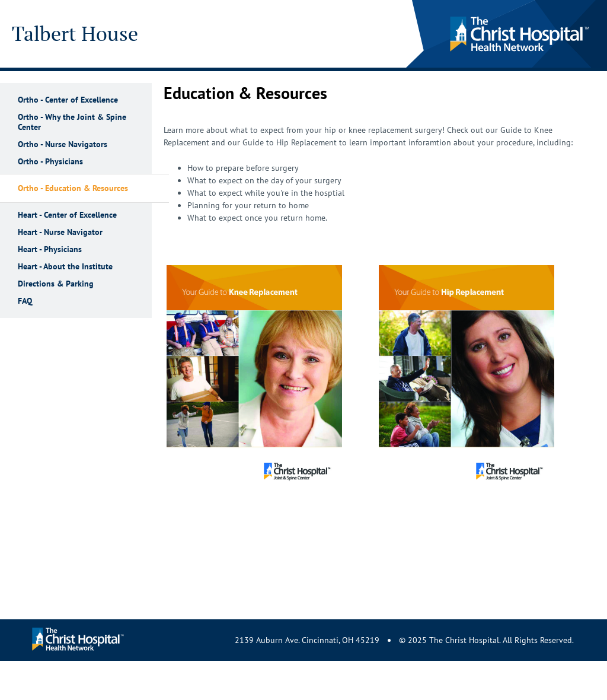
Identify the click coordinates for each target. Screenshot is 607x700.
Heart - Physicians (50, 249)
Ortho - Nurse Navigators (63, 144)
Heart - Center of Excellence (67, 215)
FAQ (25, 301)
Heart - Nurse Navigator (60, 232)
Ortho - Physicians (50, 162)
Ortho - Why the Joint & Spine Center (72, 122)
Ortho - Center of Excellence (68, 100)
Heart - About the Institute (65, 267)
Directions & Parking (56, 284)
